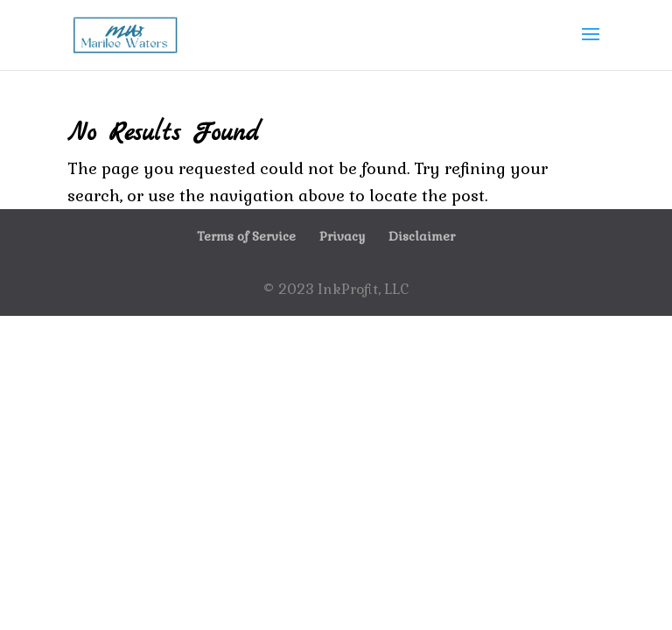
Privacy (342, 236)
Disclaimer (422, 236)
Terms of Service (246, 236)
